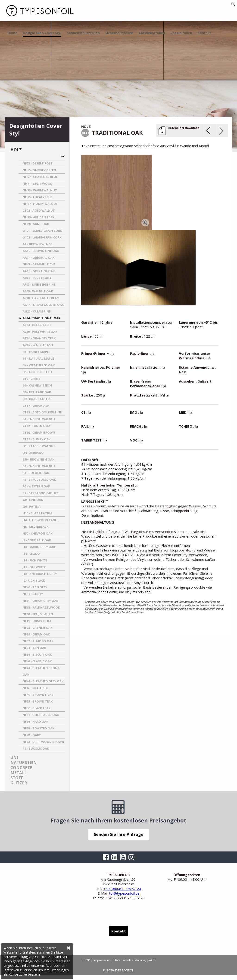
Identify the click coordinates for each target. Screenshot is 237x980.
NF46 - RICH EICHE (36, 688)
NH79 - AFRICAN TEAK (38, 217)
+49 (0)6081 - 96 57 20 (122, 889)
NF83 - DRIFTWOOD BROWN (43, 742)
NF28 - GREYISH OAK (37, 628)
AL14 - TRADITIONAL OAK (41, 318)
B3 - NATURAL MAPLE (38, 358)
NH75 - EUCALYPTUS (38, 197)
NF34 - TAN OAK (34, 648)
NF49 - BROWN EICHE (38, 695)
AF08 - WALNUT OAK (38, 291)
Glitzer (19, 783)
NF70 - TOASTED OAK (38, 728)
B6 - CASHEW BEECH (37, 385)
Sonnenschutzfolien (83, 33)
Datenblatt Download (184, 128)
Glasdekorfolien (152, 33)
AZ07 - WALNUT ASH (38, 345)
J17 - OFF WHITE (34, 567)
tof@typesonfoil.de (124, 893)
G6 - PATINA (32, 506)
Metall (19, 773)
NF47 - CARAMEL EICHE (39, 264)
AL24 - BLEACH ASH (37, 325)
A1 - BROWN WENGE (37, 244)
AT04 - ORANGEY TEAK (39, 338)
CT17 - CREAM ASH (36, 406)
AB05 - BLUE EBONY (37, 278)
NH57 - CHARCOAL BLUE (40, 177)
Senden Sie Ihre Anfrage (119, 834)
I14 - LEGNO (31, 554)
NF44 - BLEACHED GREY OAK (43, 681)
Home (12, 33)
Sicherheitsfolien (119, 33)
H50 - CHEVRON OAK (37, 533)
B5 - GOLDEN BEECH (37, 372)
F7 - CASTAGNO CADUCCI (41, 493)
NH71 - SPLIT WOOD (38, 184)
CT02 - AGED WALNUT (39, 210)
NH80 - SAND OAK (36, 224)
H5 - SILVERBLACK (36, 527)
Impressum (102, 960)
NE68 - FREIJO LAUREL (38, 614)
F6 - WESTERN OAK (36, 486)
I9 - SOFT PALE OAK (37, 540)
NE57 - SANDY (33, 594)
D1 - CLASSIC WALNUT (39, 446)
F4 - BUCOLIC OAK (36, 473)
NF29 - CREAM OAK (36, 634)
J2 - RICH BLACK (34, 580)
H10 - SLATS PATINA (37, 513)
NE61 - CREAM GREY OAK (40, 601)
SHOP (86, 960)
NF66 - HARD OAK (35, 722)
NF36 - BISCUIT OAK (37, 654)
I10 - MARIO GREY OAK (39, 547)
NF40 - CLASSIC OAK (37, 661)
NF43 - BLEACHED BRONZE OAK (42, 671)
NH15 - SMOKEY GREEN (39, 170)
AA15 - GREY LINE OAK (39, 271)
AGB (152, 960)
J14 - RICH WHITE (35, 560)
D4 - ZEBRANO (33, 453)
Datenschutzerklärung (130, 960)
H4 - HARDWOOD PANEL (41, 520)
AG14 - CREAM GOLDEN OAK (43, 305)
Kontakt (204, 33)
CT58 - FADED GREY (37, 426)
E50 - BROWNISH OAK (38, 459)
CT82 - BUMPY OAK (37, 439)
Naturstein (24, 762)
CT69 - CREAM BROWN (39, 432)
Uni (14, 757)
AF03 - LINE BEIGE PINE (39, 284)
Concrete (21, 768)
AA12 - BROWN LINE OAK (41, 251)
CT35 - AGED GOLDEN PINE (42, 412)
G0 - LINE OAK (33, 500)
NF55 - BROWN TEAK (38, 701)
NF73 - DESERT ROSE (37, 163)
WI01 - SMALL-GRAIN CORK (42, 231)
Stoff (17, 778)
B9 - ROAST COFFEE (37, 399)
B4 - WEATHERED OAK (39, 365)
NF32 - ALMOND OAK (38, 641)
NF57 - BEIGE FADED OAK (41, 715)
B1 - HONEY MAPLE (36, 352)
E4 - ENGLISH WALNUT (39, 419)
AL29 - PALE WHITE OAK (40, 332)
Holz (16, 150)
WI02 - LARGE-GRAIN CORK (42, 237)
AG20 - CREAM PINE (37, 311)
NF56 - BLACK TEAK (36, 708)
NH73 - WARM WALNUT (40, 190)
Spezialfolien (181, 33)
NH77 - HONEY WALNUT (40, 204)
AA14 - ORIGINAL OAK (39, 258)
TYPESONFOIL (37, 10)
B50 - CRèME (31, 379)
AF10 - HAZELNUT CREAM (41, 298)
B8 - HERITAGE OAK (37, 392)
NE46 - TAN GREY (35, 587)
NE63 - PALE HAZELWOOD (42, 607)
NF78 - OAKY (32, 735)
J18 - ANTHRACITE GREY (40, 574)
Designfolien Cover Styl (42, 33)
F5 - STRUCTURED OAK (39, 480)
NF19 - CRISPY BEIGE (37, 621)
